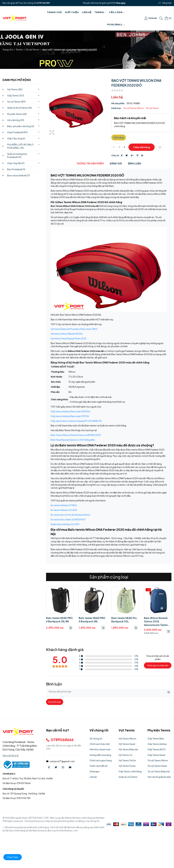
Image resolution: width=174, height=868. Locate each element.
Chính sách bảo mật (100, 744)
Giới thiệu (72, 12)
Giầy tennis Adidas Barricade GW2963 (70, 411)
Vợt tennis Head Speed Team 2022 (68, 338)
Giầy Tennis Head (156, 755)
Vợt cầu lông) (16, 120)
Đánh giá (116, 163)
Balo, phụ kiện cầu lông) (21, 126)
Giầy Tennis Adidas (157, 744)
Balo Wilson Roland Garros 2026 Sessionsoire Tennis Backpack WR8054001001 (156, 621)
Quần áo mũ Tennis (128, 777)
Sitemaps (95, 771)
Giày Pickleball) (17, 132)
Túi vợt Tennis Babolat (159, 771)
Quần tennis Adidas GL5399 (65, 524)
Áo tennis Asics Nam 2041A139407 (68, 520)
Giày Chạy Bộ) (16, 163)
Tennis (100, 12)
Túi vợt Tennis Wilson (134, 108)
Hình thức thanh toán (100, 749)
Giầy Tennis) (16, 96)
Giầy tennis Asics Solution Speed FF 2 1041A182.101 (76, 421)
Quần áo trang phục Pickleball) (17, 155)
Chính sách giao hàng (101, 760)
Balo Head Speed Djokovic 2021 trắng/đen (73, 440)
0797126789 (43, 3)
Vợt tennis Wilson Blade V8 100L (67, 334)
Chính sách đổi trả (98, 766)
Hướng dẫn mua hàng (100, 755)
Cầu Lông (117, 12)
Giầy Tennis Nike (156, 739)
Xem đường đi (11, 755)
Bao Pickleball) (16, 169)
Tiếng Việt (167, 3)
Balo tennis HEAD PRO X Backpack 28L (92, 620)
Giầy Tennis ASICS (157, 749)
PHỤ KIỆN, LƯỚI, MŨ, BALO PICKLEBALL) (20, 146)
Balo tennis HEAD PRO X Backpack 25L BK (59, 620)
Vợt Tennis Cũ (125, 755)
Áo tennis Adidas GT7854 (64, 505)
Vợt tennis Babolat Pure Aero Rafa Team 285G (74, 329)
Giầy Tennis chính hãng (130, 771)
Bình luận (134, 163)
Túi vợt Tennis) (16, 102)
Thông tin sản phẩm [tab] (90, 163)
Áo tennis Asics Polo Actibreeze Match (70, 515)
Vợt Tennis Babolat (128, 749)
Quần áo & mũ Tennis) (20, 108)
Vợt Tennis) (15, 89)
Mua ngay (121, 3)
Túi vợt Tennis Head (157, 766)
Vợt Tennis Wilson (127, 739)
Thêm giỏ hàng (142, 147)
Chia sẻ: (115, 155)
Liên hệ (87, 12)
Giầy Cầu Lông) (16, 138)
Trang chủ (54, 12)
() (168, 18)
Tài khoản (151, 18)
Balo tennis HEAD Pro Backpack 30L (124, 620)
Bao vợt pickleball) (19, 175)
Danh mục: (117, 108)
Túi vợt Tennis (32, 50)
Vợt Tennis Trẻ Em (127, 760)
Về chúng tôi (96, 739)
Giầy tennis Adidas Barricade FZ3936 (70, 416)
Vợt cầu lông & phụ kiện (159, 777)
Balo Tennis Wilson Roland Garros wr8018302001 (76, 435)
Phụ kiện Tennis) (17, 114)
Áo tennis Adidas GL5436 (64, 510)
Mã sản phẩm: (118, 103)
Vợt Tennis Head (127, 744)
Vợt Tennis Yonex (127, 766)
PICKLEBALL (116, 24)
